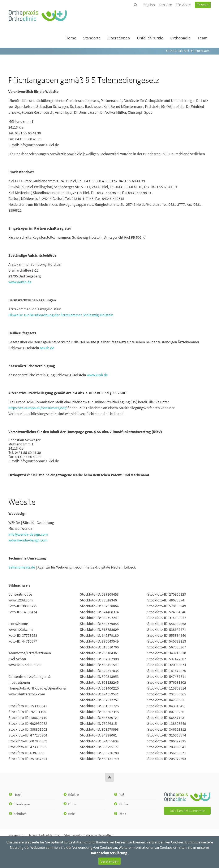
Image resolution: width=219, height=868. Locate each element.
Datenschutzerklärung (43, 835)
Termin (203, 5)
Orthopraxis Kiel (178, 51)
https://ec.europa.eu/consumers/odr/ (38, 408)
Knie (71, 814)
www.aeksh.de (20, 282)
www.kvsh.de (97, 375)
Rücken (74, 795)
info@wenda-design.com (28, 534)
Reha (123, 814)
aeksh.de (47, 348)
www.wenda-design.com (28, 540)
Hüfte (72, 804)
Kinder (124, 804)
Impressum (16, 835)
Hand (18, 795)
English (149, 5)
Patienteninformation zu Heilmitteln (88, 835)
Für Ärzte (183, 5)
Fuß (122, 795)
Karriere (165, 5)
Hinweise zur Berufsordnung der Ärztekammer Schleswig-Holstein (61, 315)
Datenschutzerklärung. (110, 853)
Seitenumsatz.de (22, 567)
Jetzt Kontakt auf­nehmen (187, 811)
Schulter (20, 814)
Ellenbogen (22, 804)
